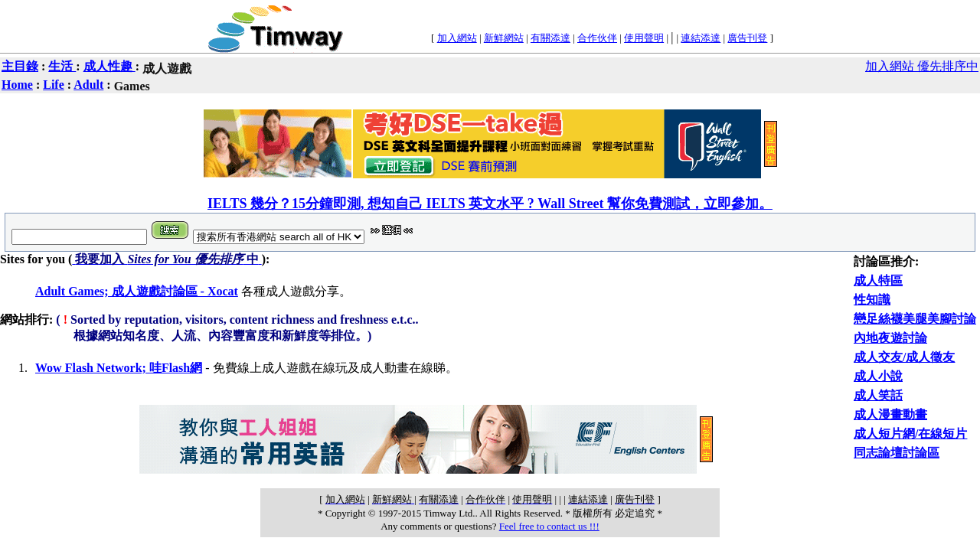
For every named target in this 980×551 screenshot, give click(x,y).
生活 (62, 66)
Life (54, 85)
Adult (88, 85)
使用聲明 (644, 38)
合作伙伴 (597, 38)
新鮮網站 (504, 38)
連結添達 (701, 38)
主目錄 (20, 66)
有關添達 (550, 38)
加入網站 (457, 38)
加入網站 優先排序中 (922, 66)
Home (17, 85)
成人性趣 (109, 66)
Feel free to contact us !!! (549, 526)
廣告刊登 (747, 38)
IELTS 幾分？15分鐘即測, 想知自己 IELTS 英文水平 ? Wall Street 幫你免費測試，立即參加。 (490, 204)
